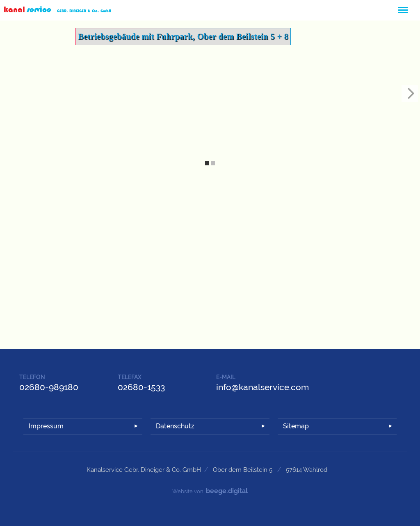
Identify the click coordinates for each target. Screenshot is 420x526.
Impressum (46, 426)
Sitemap (296, 426)
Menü (402, 7)
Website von (210, 491)
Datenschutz (175, 426)
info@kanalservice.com (262, 387)
